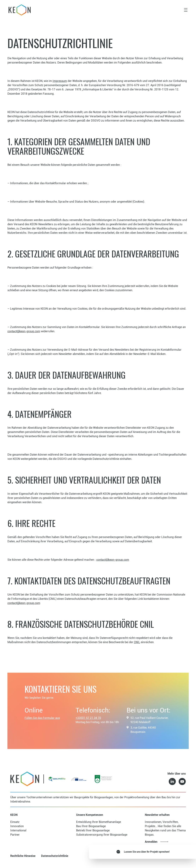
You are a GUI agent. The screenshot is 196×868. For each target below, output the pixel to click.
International (18, 830)
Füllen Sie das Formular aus (42, 718)
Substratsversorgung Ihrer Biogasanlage (102, 835)
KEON (14, 815)
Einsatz (15, 822)
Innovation (17, 826)
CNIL (137, 642)
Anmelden (151, 842)
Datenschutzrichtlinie (55, 856)
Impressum (60, 81)
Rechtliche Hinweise (23, 856)
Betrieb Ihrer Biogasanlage (93, 830)
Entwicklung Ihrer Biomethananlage (99, 822)
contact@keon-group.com (24, 331)
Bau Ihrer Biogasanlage (91, 826)
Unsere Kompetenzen (90, 815)
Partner (15, 835)
